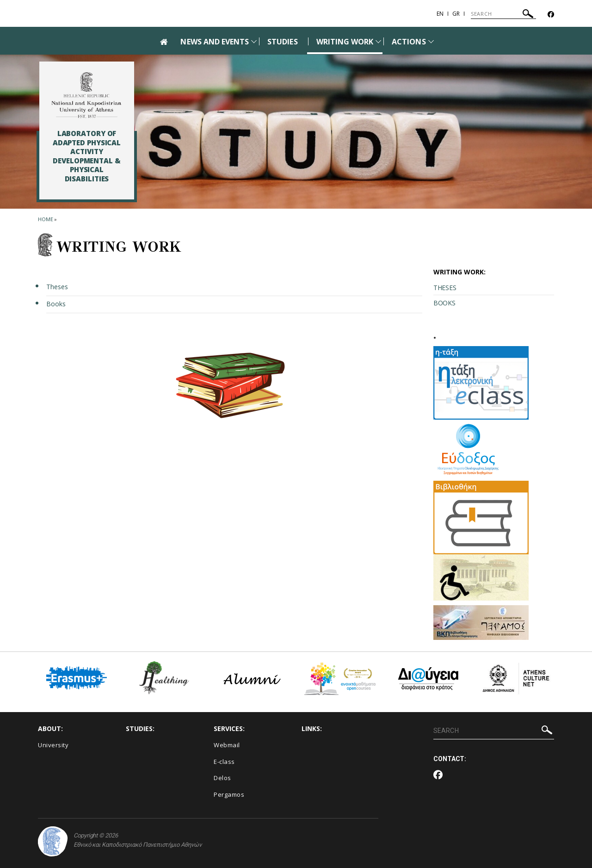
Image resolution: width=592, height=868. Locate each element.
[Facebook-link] (551, 15)
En (440, 14)
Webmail (227, 745)
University (53, 745)
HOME (46, 219)
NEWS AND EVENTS (215, 42)
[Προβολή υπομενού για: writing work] (378, 41)
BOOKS (444, 303)
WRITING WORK (345, 42)
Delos (222, 778)
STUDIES (282, 42)
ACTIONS (409, 42)
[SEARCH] (503, 14)
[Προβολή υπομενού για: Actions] (431, 41)
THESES (445, 288)
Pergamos (229, 794)
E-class (224, 762)
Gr (456, 14)
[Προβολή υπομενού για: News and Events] (254, 41)
